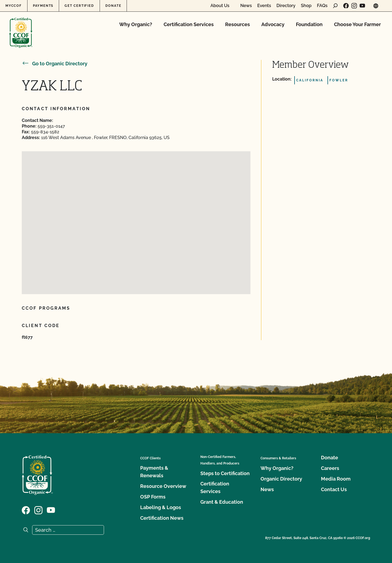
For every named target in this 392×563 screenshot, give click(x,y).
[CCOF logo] (21, 27)
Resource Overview (163, 486)
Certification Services (189, 24)
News (246, 6)
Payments (43, 6)
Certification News (162, 518)
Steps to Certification (225, 473)
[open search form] (335, 6)
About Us (220, 6)
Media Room (336, 479)
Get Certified (79, 6)
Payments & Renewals (154, 472)
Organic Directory (281, 479)
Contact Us (334, 489)
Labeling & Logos (161, 507)
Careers (330, 468)
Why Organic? (136, 24)
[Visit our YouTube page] (362, 6)
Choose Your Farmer (357, 24)
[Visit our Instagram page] (354, 6)
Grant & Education (222, 502)
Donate (113, 6)
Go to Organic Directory (55, 64)
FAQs (322, 6)
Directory (286, 6)
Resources (238, 24)
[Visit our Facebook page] (346, 6)
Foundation (309, 24)
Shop (306, 6)
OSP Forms (153, 497)
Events (264, 6)
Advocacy (273, 24)
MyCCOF (14, 6)
